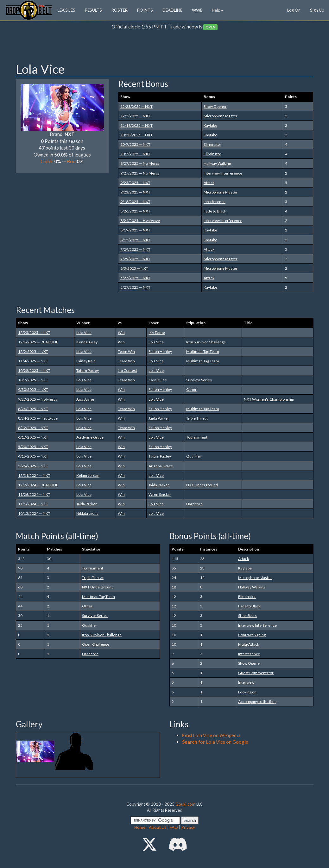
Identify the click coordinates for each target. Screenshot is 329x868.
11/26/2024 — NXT (34, 494)
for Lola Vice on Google (215, 742)
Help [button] (218, 10)
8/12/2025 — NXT (135, 240)
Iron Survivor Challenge (206, 342)
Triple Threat (197, 418)
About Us (158, 827)
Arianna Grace (161, 466)
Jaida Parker (159, 418)
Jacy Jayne (85, 399)
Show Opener (215, 106)
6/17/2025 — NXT (33, 437)
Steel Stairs (247, 616)
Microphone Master (221, 116)
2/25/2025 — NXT (33, 466)
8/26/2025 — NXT (135, 211)
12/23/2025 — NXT (136, 106)
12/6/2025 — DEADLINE (38, 342)
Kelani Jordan (88, 475)
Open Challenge (96, 644)
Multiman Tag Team (203, 351)
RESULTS (93, 10)
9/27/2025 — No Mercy (140, 163)
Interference (215, 202)
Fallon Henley (160, 351)
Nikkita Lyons (87, 513)
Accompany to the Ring (257, 702)
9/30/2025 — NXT (33, 389)
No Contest (127, 370)
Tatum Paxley (88, 370)
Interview (246, 682)
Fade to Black (215, 211)
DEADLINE (172, 10)
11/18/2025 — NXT (136, 125)
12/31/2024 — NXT (34, 475)
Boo (71, 161)
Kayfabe (210, 125)
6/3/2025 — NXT (134, 268)
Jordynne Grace (90, 437)
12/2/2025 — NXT (135, 116)
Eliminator (212, 144)
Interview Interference (223, 173)
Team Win (126, 351)
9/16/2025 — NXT (135, 202)
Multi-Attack (249, 644)
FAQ (174, 827)
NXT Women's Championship (269, 399)
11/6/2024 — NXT (33, 504)
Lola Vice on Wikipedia (211, 735)
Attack (209, 183)
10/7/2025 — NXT (135, 144)
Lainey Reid (86, 361)
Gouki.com (185, 804)
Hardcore (194, 504)
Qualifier (194, 456)
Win (121, 332)
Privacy (188, 827)
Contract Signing (252, 635)
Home (140, 827)
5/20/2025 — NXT (33, 447)
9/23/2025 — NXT (135, 183)
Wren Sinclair (160, 494)
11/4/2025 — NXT (33, 361)
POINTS (145, 10)
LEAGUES (66, 10)
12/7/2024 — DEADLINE (38, 485)
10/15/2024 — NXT (34, 513)
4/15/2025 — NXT (33, 456)
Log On (294, 10)
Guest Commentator (256, 673)
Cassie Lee (158, 380)
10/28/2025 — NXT (136, 135)
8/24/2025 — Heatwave (140, 221)
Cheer (47, 161)
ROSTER (120, 10)
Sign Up (317, 10)
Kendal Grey (87, 342)
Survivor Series (199, 380)
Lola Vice (84, 332)
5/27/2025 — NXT (135, 278)
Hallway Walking (217, 163)
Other (191, 389)
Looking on (247, 692)
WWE (197, 10)
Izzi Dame (157, 332)
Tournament (197, 437)
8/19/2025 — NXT (135, 230)
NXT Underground (202, 485)
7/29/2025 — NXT (135, 249)
